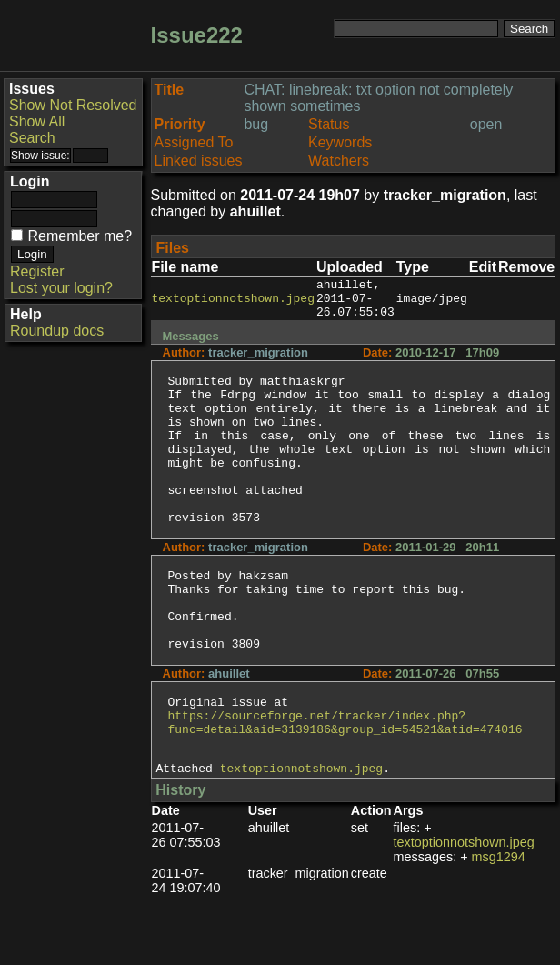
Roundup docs (57, 331)
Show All (37, 121)
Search (32, 138)
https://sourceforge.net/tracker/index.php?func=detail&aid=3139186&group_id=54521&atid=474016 (345, 783)
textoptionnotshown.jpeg (233, 303)
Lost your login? (61, 288)
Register (37, 271)
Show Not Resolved (73, 105)
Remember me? (80, 236)
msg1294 (499, 925)
